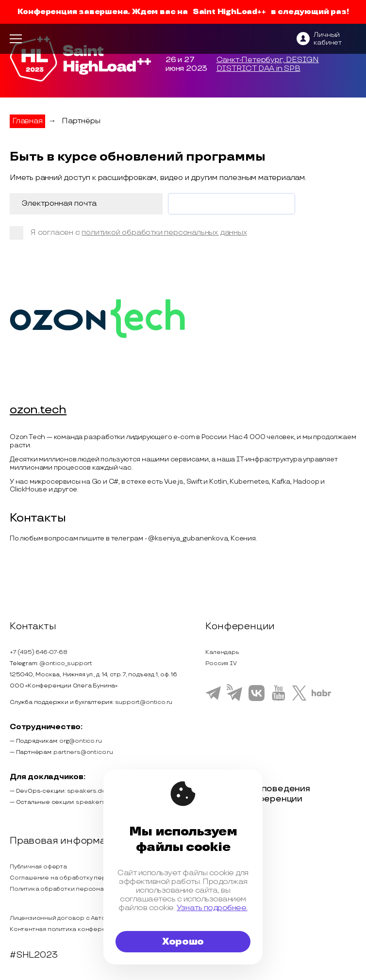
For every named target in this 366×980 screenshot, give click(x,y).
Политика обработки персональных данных (77, 889)
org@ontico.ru (80, 741)
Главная (27, 121)
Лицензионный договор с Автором (64, 918)
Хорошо (183, 942)
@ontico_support (66, 663)
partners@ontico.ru (83, 752)
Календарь (222, 652)
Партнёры (81, 121)
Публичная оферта (38, 867)
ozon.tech (38, 410)
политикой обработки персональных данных (164, 233)
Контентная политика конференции (65, 929)
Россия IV (221, 663)
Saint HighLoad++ (229, 12)
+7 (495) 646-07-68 (38, 652)
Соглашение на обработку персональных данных (86, 878)
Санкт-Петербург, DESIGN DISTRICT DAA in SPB (268, 65)
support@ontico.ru (144, 702)
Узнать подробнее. (212, 908)
